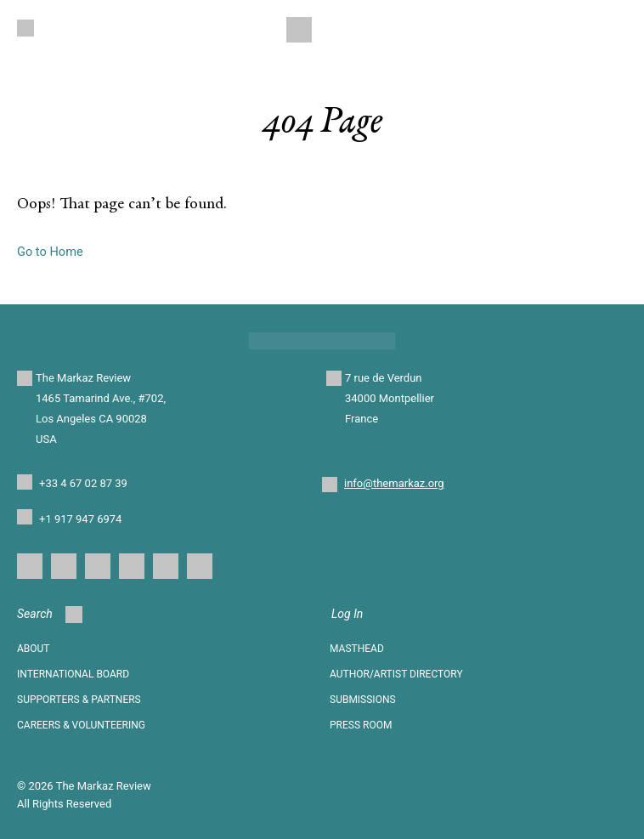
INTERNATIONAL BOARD (73, 674)
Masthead (357, 649)
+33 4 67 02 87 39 (83, 483)
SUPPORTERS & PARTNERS (79, 700)
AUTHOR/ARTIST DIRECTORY (396, 674)
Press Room (361, 725)
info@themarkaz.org (394, 483)
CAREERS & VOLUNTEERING (81, 725)
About (34, 649)
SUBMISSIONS (363, 700)
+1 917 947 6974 (80, 519)
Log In (347, 614)
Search (50, 615)
